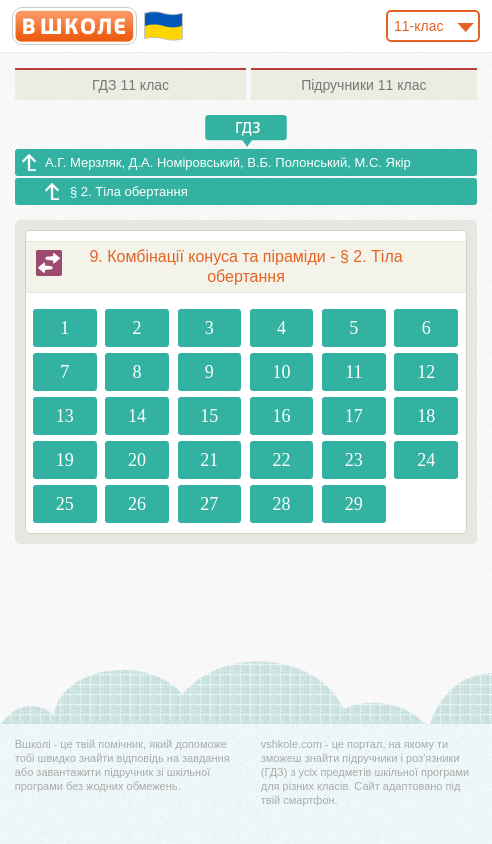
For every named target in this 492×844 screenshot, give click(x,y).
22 (282, 460)
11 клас (130, 85)
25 (65, 504)
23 (354, 460)
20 (137, 460)
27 (209, 504)
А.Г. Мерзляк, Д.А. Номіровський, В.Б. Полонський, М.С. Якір (228, 162)
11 (353, 372)
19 (65, 460)
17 (354, 416)
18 (426, 416)
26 (137, 504)
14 (137, 416)
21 (209, 460)
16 (282, 416)
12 (426, 372)
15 (209, 416)
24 (426, 460)
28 (282, 504)
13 (65, 416)
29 (354, 504)
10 (282, 372)
